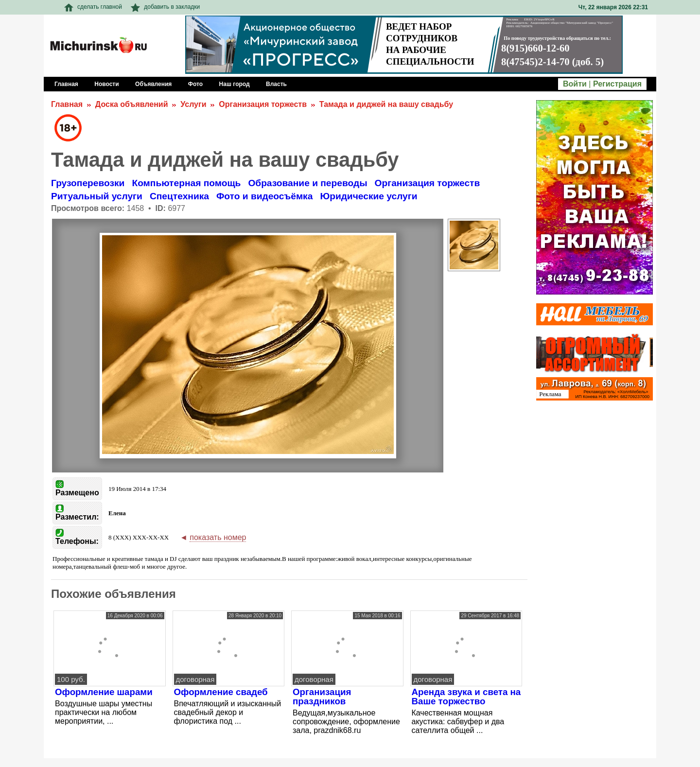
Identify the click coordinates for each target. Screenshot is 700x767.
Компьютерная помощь (186, 183)
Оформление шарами (104, 692)
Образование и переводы (307, 183)
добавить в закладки (165, 7)
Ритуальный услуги (97, 196)
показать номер (218, 537)
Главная (67, 104)
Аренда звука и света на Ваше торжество (466, 697)
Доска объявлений (132, 104)
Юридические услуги (368, 196)
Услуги (193, 104)
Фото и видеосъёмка (264, 196)
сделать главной (93, 7)
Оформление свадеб (221, 692)
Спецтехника (179, 196)
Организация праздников (322, 697)
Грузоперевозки (88, 183)
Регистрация (617, 84)
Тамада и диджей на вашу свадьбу (386, 104)
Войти (575, 84)
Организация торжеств (263, 104)
